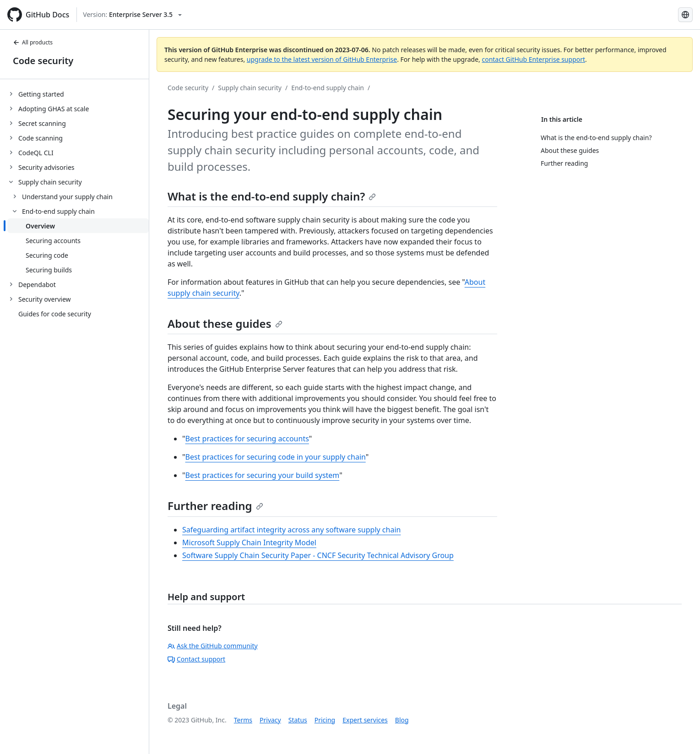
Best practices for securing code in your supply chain (276, 457)
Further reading (215, 506)
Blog (402, 720)
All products (33, 42)
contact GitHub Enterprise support (533, 59)
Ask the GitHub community (213, 646)
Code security (43, 61)
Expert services (365, 720)
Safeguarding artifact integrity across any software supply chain (291, 530)
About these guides (225, 323)
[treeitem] (78, 94)
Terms (243, 720)
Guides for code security (55, 314)
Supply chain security (250, 88)
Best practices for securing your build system (263, 475)
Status (298, 720)
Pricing (325, 720)
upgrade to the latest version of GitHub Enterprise (322, 59)
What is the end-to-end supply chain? (272, 196)
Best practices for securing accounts (247, 439)
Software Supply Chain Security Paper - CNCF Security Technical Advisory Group (318, 555)
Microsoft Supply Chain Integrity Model (249, 542)
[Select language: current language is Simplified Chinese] (685, 15)
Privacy (270, 720)
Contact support (196, 659)
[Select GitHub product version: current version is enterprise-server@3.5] (132, 15)
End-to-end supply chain (328, 88)
